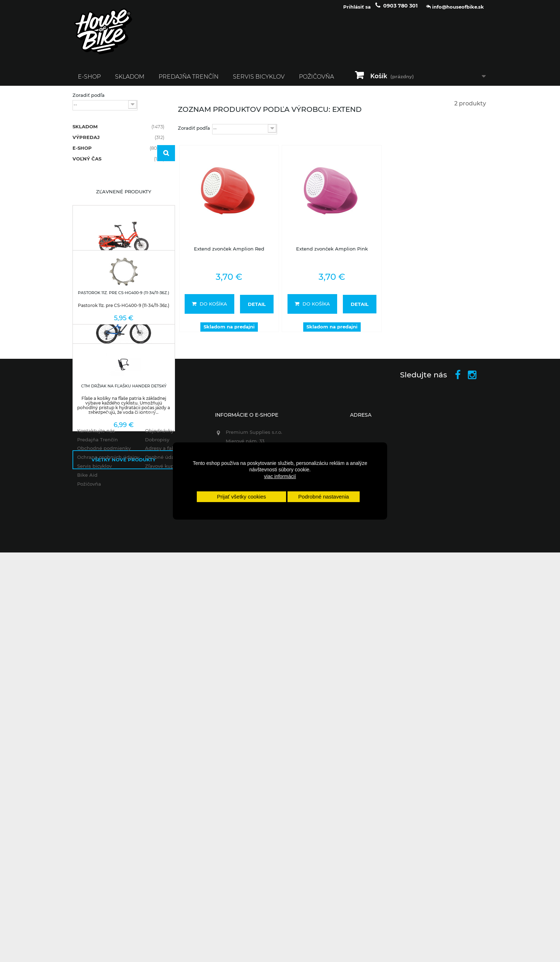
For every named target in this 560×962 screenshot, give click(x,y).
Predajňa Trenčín (189, 81)
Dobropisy (154, 842)
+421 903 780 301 (244, 882)
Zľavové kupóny (161, 869)
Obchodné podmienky (99, 851)
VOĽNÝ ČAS (118, 163)
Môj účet (155, 817)
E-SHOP (89, 81)
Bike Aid (83, 877)
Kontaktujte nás (91, 833)
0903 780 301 (400, 10)
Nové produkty (124, 492)
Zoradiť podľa (89, 99)
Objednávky (156, 833)
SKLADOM (130, 81)
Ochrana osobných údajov (104, 860)
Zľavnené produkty (124, 239)
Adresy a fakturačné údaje (174, 851)
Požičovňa (316, 81)
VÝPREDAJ (118, 142)
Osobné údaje (159, 860)
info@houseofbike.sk (249, 903)
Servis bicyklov (259, 81)
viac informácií (280, 476)
